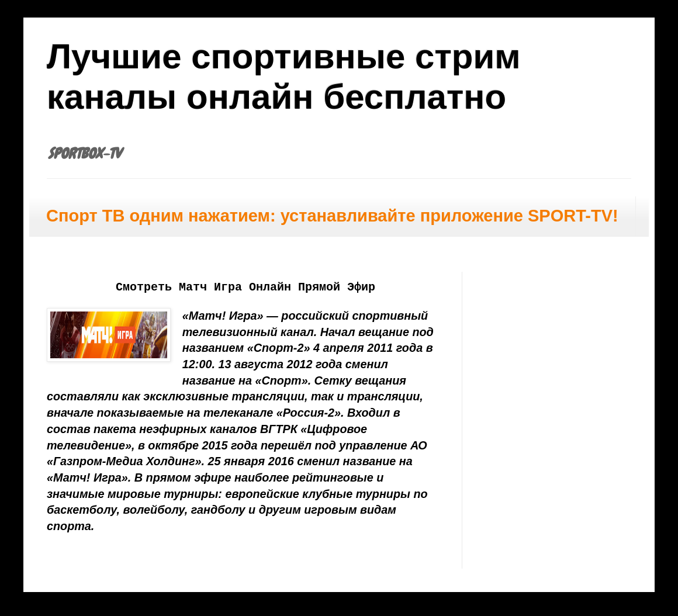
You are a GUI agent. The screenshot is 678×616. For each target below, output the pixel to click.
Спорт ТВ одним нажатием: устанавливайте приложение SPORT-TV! (332, 216)
